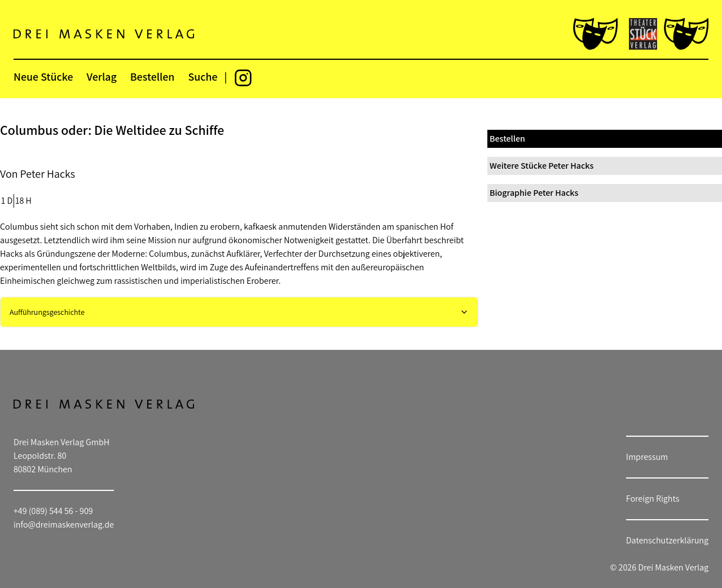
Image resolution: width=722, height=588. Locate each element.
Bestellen (153, 77)
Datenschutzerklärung (667, 540)
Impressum (647, 457)
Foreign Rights (653, 499)
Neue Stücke (43, 77)
